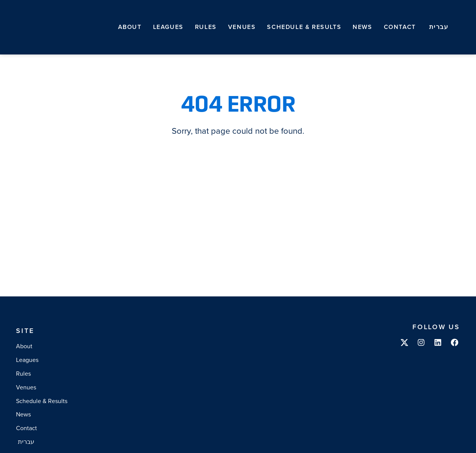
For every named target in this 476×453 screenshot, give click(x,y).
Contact (400, 27)
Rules (206, 27)
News (362, 27)
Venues (242, 27)
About (130, 27)
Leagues (168, 27)
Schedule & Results (304, 27)
